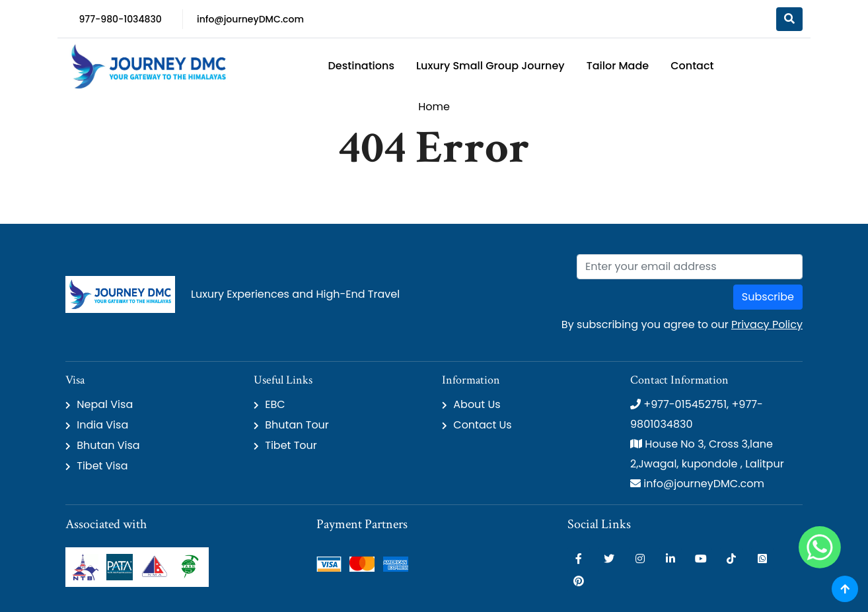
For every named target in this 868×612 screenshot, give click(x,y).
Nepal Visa (105, 404)
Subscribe (768, 297)
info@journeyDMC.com (250, 19)
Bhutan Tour (297, 425)
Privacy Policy (767, 324)
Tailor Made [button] (618, 66)
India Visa (102, 425)
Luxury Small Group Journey (490, 66)
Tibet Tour (291, 445)
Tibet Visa (102, 466)
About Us (477, 404)
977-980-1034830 (120, 19)
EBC (275, 404)
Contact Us (482, 425)
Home (434, 107)
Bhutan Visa (108, 445)
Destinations (361, 66)
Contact (692, 66)
